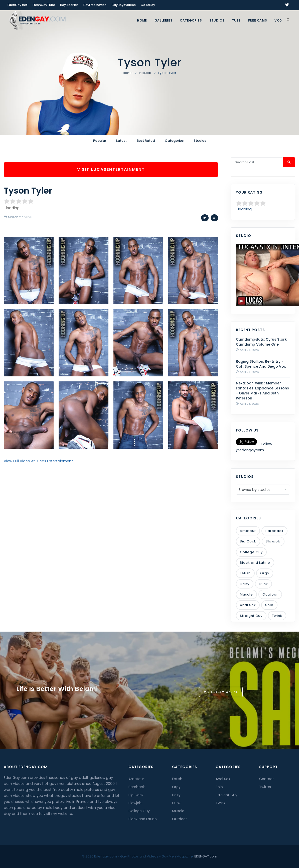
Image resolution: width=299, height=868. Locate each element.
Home (142, 20)
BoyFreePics (69, 5)
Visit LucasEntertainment (111, 169)
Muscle (246, 594)
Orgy (265, 573)
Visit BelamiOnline (221, 692)
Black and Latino (255, 563)
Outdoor (270, 594)
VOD (278, 20)
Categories (191, 20)
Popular (145, 73)
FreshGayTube (44, 5)
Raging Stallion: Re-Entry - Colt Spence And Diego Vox (261, 364)
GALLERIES (163, 20)
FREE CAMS (258, 20)
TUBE (236, 20)
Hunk (263, 584)
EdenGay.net (18, 5)
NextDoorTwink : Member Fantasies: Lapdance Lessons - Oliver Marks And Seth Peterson (262, 391)
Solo (269, 605)
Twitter (265, 787)
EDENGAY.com (206, 856)
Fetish (245, 573)
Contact (267, 779)
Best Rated (146, 141)
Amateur (248, 531)
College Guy (251, 552)
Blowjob (273, 541)
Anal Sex (248, 605)
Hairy (245, 584)
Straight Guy (251, 616)
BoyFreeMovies (95, 5)
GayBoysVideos (124, 5)
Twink (277, 616)
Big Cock (248, 541)
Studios (217, 20)
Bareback (274, 531)
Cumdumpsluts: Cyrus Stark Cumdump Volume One (261, 342)
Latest (121, 141)
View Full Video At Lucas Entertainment (38, 461)
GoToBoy (148, 5)
